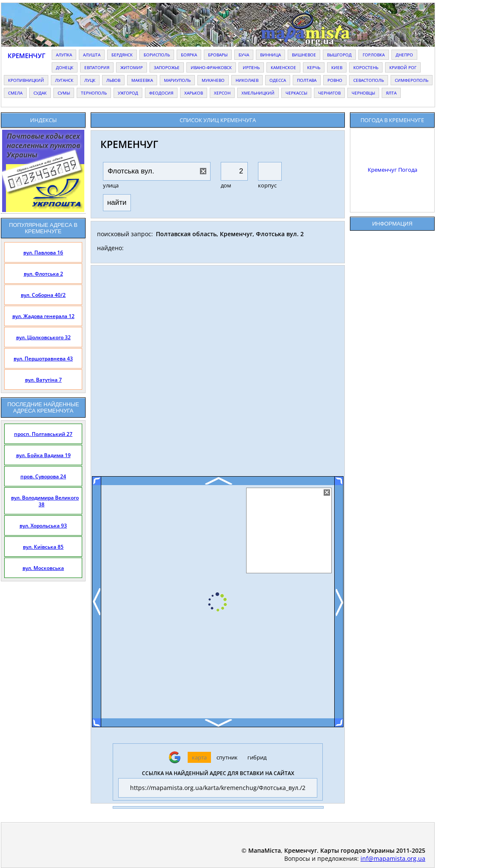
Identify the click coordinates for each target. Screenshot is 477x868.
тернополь (94, 93)
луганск (64, 80)
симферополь (412, 80)
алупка (64, 55)
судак (40, 93)
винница (270, 55)
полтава (307, 80)
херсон (222, 93)
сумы (64, 93)
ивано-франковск (211, 67)
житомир (132, 67)
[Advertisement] (218, 374)
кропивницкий (26, 80)
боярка (189, 55)
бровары (218, 55)
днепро (404, 55)
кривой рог (403, 67)
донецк (65, 67)
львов (113, 80)
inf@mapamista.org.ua (393, 858)
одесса (278, 80)
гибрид (257, 757)
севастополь (369, 80)
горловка (374, 55)
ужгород (128, 93)
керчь (314, 67)
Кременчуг (26, 56)
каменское (283, 67)
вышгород (339, 55)
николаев (247, 80)
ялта (391, 93)
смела (15, 93)
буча (244, 55)
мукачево (213, 80)
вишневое (304, 55)
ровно (335, 80)
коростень (366, 67)
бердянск (122, 55)
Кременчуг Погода (392, 170)
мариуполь (177, 80)
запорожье (167, 67)
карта (199, 757)
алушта (92, 55)
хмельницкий (258, 93)
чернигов (329, 93)
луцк (90, 80)
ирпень (251, 67)
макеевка (142, 80)
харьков (194, 93)
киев (337, 67)
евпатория (97, 67)
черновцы (363, 93)
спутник (227, 757)
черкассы (296, 93)
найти (117, 202)
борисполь (157, 55)
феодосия (161, 93)
